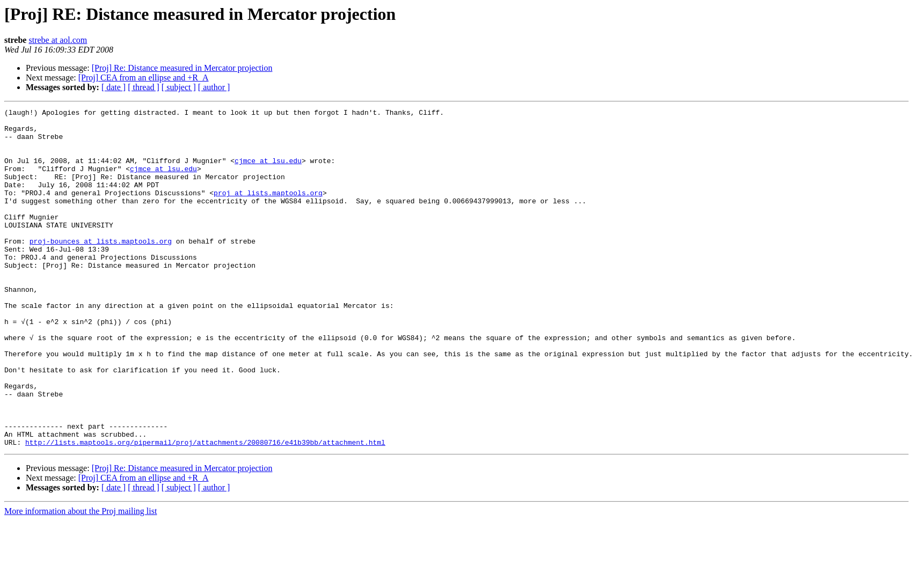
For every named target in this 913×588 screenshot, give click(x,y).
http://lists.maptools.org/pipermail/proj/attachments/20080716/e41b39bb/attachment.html (205, 510)
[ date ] (114, 87)
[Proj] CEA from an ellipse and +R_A (144, 78)
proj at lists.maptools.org (268, 210)
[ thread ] (144, 87)
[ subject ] (179, 87)
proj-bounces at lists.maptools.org (101, 268)
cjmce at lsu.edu (268, 172)
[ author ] (214, 87)
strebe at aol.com (58, 40)
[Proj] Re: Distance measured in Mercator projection (182, 68)
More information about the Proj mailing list (81, 579)
